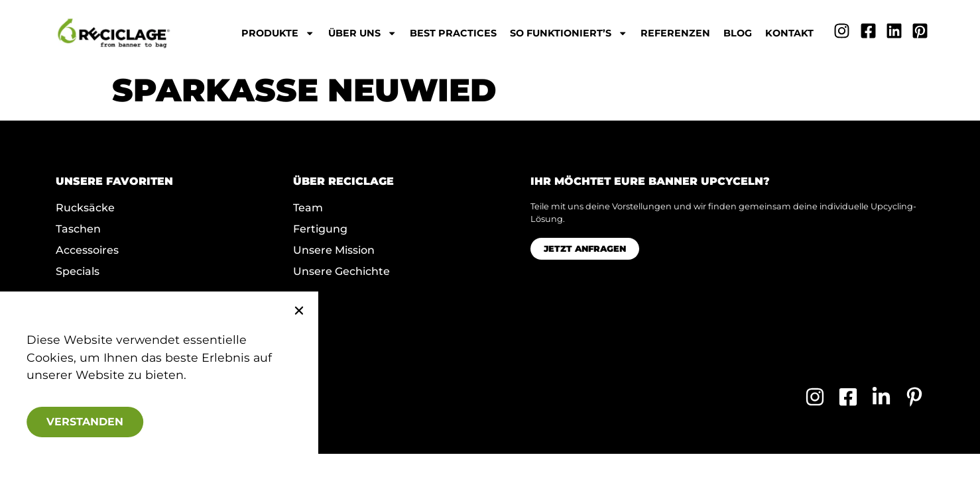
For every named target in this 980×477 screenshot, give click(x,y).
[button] (282, 311)
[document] (490, 238)
